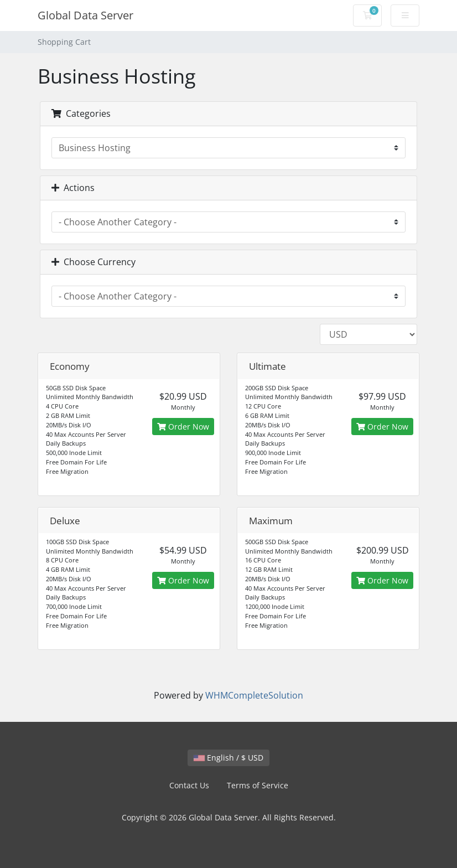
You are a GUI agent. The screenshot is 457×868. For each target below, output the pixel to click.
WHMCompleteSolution (254, 695)
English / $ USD (228, 758)
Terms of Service (258, 785)
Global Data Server (85, 15)
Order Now (183, 427)
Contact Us (189, 785)
